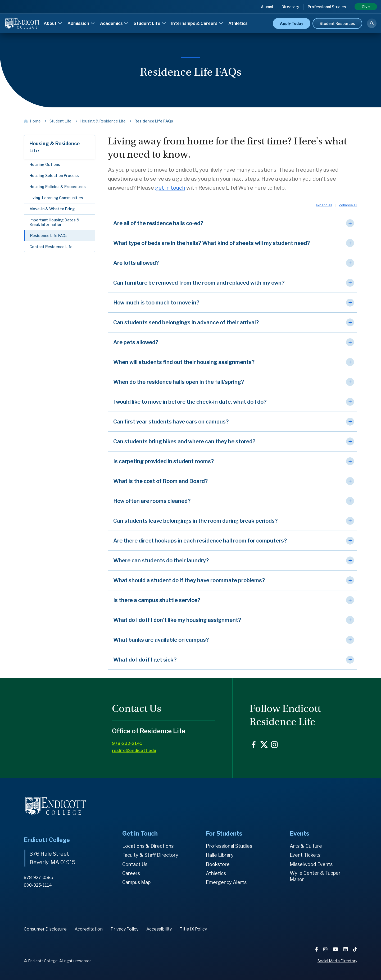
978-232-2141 (127, 743)
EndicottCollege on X (264, 745)
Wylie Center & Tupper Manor (315, 876)
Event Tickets (305, 855)
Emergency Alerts (226, 882)
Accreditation (89, 929)
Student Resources (337, 23)
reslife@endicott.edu (134, 751)
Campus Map (136, 882)
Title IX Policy (193, 929)
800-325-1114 (38, 885)
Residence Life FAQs (49, 236)
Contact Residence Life (51, 247)
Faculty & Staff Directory (150, 855)
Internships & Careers (197, 23)
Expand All (324, 205)
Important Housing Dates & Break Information (55, 222)
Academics (114, 23)
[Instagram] (326, 949)
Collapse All (348, 205)
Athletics (238, 23)
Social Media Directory (337, 961)
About (53, 23)
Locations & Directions (148, 846)
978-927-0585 (38, 878)
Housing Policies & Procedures (58, 187)
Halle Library (220, 855)
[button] (233, 223)
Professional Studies (327, 7)
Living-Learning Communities (56, 198)
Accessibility (159, 929)
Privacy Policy (124, 929)
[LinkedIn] (346, 949)
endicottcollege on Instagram (274, 745)
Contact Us (135, 864)
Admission (81, 23)
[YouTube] (336, 949)
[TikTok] (355, 949)
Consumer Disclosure (45, 929)
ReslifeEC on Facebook (254, 745)
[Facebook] (317, 949)
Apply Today (292, 23)
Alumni (267, 7)
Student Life (150, 23)
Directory (290, 7)
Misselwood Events (311, 864)
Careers (131, 873)
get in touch (170, 188)
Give (366, 7)
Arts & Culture (306, 846)
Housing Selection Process (54, 176)
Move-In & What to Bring (52, 209)
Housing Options (45, 164)
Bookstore (218, 864)
